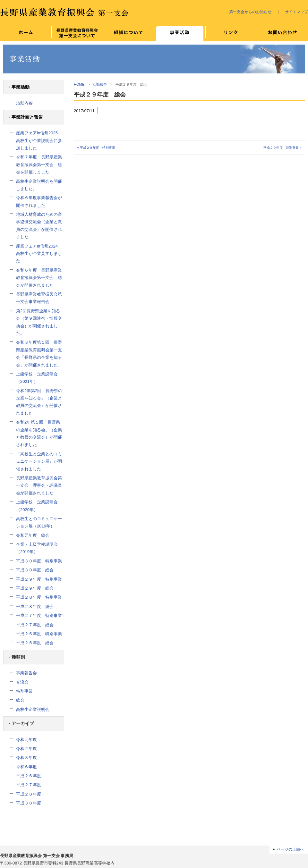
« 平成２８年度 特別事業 (96, 148)
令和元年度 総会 (33, 535)
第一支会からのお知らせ (250, 12)
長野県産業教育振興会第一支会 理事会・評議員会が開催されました (39, 485)
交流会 (22, 682)
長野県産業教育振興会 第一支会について (77, 34)
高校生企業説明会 (33, 709)
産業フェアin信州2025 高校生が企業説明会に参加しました (39, 140)
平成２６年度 (29, 776)
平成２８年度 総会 (35, 607)
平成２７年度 (29, 785)
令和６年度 (26, 767)
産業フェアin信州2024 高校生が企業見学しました (39, 254)
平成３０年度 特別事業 (39, 561)
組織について (128, 34)
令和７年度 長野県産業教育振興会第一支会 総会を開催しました (39, 164)
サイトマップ (296, 12)
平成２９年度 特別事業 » (282, 148)
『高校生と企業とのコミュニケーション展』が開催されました (39, 461)
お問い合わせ (282, 34)
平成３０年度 (29, 803)
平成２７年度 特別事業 (39, 615)
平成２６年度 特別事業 (39, 634)
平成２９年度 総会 (35, 588)
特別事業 (24, 691)
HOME (79, 84)
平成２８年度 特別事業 (39, 597)
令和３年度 (26, 758)
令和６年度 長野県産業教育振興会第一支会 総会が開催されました (39, 278)
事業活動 (21, 87)
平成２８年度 (29, 794)
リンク (231, 34)
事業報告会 (26, 673)
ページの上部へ (290, 849)
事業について (180, 34)
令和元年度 (26, 740)
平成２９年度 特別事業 (39, 579)
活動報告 (100, 84)
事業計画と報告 (27, 117)
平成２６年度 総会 (35, 643)
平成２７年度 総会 (35, 625)
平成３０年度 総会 (35, 570)
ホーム (26, 34)
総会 (20, 700)
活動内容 (24, 103)
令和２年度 (26, 749)
